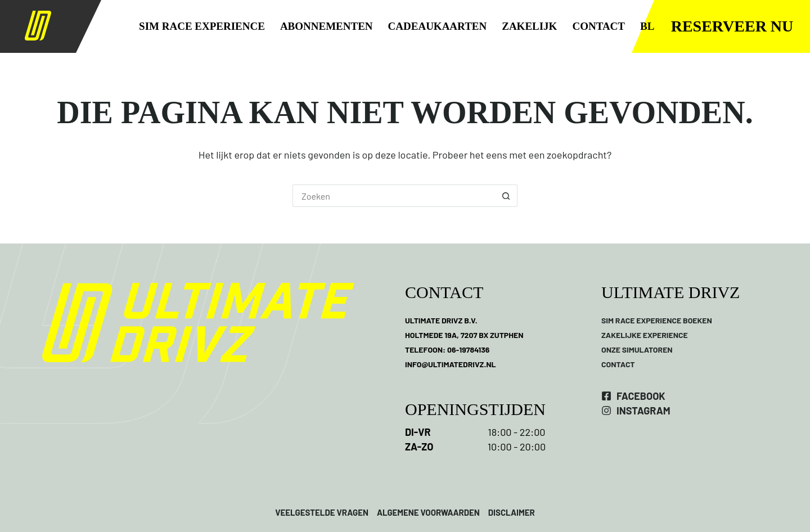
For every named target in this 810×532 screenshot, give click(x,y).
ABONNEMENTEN (327, 26)
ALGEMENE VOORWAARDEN (428, 512)
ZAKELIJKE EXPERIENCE (645, 335)
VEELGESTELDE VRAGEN (322, 512)
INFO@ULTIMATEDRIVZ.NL (451, 364)
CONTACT (598, 26)
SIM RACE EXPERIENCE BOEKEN (657, 320)
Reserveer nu (732, 26)
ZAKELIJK (529, 26)
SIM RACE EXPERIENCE (202, 26)
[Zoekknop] (506, 196)
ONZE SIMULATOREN (637, 350)
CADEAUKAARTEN (438, 26)
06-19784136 (468, 350)
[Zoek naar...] (394, 196)
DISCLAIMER (511, 512)
